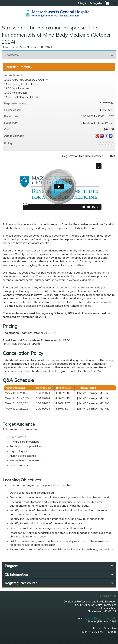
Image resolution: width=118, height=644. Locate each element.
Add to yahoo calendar (102, 136)
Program (12, 566)
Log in (84, 3)
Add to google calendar (97, 136)
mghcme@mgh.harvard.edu (100, 618)
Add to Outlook (111, 136)
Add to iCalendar (106, 136)
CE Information (16, 574)
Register (97, 3)
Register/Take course (21, 583)
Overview (12, 55)
